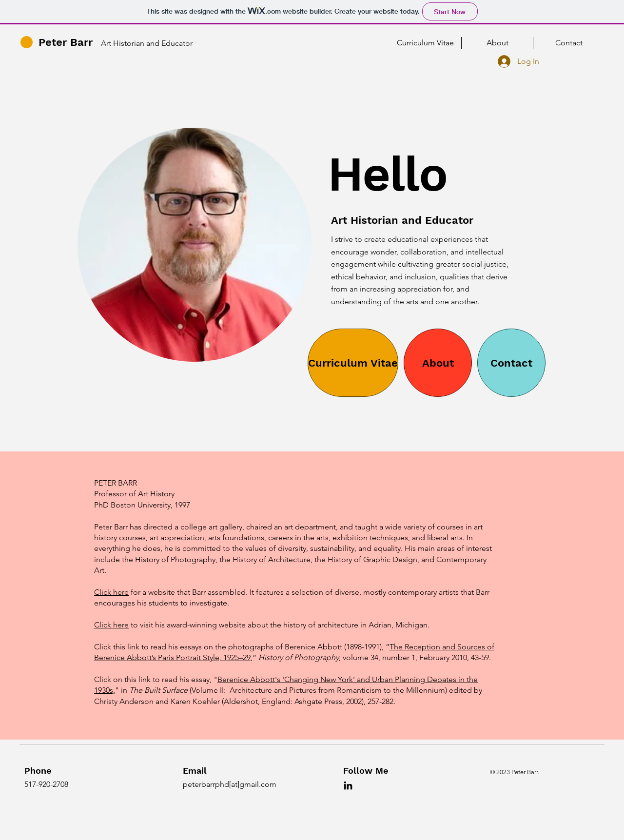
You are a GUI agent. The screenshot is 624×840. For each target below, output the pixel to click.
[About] (438, 363)
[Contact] (511, 363)
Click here (111, 592)
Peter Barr (66, 42)
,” (253, 657)
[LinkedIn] (348, 785)
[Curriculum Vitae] (353, 363)
